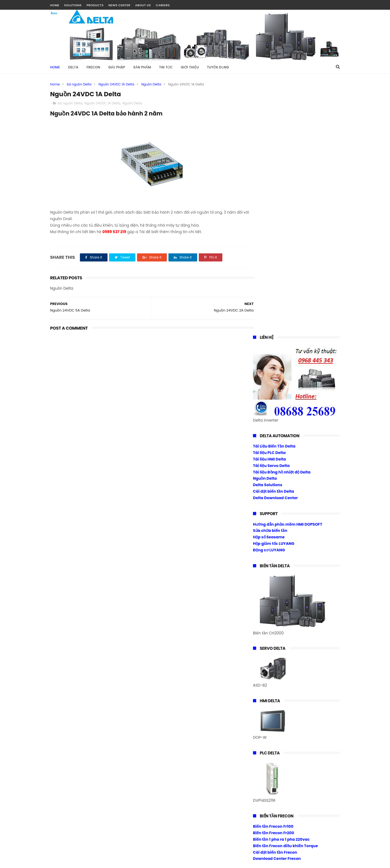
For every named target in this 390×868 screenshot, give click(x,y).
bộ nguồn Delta (79, 84)
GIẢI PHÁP (117, 67)
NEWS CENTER (119, 5)
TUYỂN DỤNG (218, 67)
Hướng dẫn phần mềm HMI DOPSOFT (288, 273)
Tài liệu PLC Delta (269, 201)
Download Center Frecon (277, 608)
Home (55, 67)
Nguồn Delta (151, 84)
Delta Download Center (275, 247)
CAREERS (163, 5)
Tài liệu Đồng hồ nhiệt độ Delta (282, 221)
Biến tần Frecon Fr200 (274, 582)
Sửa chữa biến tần (270, 280)
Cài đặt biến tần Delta (274, 240)
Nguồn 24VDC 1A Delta (116, 84)
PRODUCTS (95, 5)
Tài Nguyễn (61, 861)
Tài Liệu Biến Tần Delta (274, 195)
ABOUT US (143, 5)
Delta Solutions (268, 234)
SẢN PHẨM (142, 67)
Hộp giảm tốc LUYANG (274, 292)
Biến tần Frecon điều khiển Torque (285, 595)
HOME (55, 5)
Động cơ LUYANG (269, 299)
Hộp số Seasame (269, 286)
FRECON (93, 67)
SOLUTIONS (73, 5)
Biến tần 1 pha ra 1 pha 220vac (281, 588)
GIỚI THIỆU (190, 67)
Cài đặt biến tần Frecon (275, 601)
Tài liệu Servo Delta (271, 214)
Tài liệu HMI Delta (269, 208)
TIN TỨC (166, 67)
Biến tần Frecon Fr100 (273, 575)
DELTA (73, 67)
